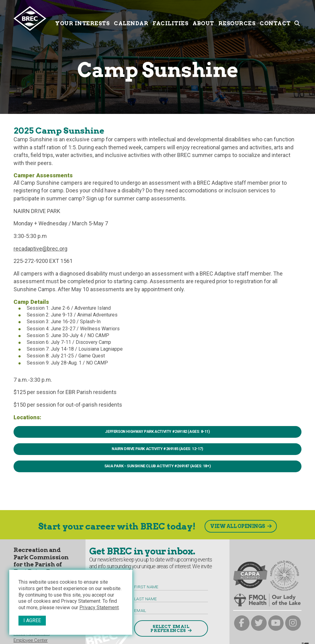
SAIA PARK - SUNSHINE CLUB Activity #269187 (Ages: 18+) (157, 466)
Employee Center (31, 640)
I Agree (32, 620)
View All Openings (238, 526)
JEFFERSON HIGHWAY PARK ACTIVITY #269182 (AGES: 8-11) (157, 431)
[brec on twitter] (259, 623)
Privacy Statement (99, 608)
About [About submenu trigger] (203, 18)
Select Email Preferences (170, 629)
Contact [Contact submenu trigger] (275, 18)
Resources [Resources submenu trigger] (237, 18)
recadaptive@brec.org (40, 249)
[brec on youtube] (276, 623)
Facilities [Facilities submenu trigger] (170, 18)
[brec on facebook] (242, 623)
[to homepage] (33, 18)
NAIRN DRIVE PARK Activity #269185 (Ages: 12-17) (157, 449)
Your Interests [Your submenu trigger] (82, 18)
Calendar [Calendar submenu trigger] (131, 18)
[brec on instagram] (293, 623)
